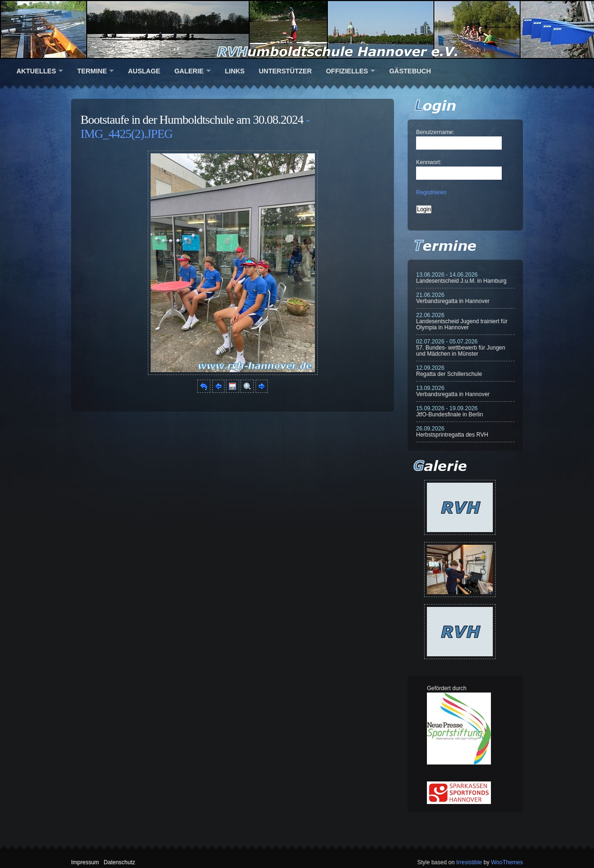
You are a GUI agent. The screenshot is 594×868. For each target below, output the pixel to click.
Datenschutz (119, 862)
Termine (92, 71)
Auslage (144, 71)
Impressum (85, 862)
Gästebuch (410, 71)
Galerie (189, 71)
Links (235, 71)
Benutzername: (435, 132)
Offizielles (347, 71)
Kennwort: (429, 162)
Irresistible (469, 862)
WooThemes (507, 862)
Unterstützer (285, 71)
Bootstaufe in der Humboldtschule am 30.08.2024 (192, 120)
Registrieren (431, 192)
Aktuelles (36, 71)
